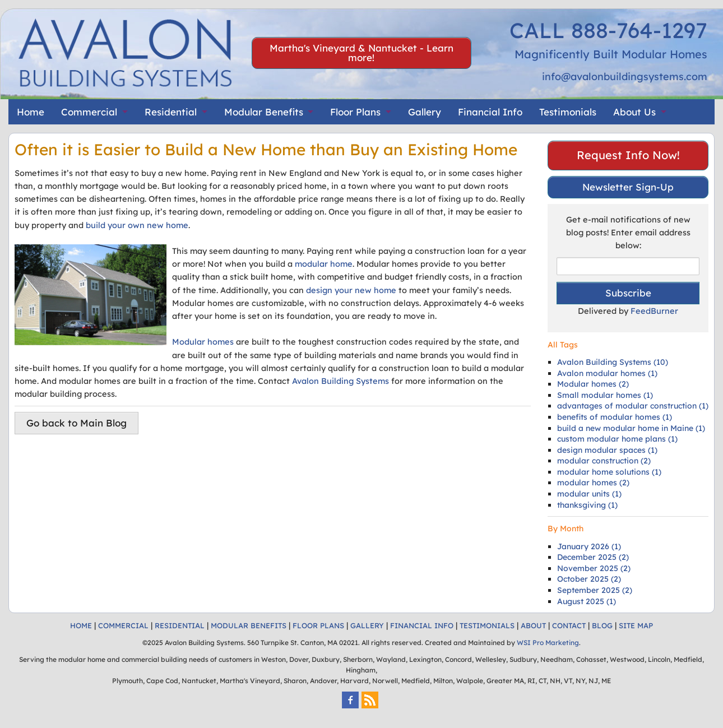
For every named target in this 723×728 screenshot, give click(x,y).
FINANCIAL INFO (422, 625)
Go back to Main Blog (77, 423)
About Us (634, 112)
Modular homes (203, 342)
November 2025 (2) (594, 568)
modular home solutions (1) (609, 472)
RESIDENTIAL (180, 625)
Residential (171, 112)
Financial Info (490, 112)
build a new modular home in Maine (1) (631, 428)
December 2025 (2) (593, 557)
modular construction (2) (604, 461)
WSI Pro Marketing (548, 643)
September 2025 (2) (595, 590)
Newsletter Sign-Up (628, 187)
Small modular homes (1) (605, 395)
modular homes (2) (593, 483)
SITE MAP (636, 625)
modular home (324, 264)
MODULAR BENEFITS (249, 625)
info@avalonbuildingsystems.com (625, 76)
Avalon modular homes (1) (607, 373)
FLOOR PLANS (318, 625)
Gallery (425, 112)
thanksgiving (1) (587, 505)
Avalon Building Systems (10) (613, 362)
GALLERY (367, 625)
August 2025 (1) (587, 601)
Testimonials (568, 112)
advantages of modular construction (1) (633, 406)
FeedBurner (654, 311)
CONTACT (569, 625)
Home (31, 112)
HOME (81, 625)
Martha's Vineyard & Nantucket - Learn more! (361, 53)
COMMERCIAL (123, 625)
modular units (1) (589, 494)
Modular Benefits (264, 112)
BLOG (602, 625)
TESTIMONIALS (487, 625)
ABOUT (533, 625)
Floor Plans (355, 112)
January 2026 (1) (589, 546)
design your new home (351, 290)
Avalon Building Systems (340, 381)
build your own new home (137, 225)
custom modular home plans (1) (617, 439)
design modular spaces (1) (607, 450)
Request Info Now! (628, 155)
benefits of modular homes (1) (615, 417)
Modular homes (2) (593, 384)
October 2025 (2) (589, 579)
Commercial (89, 112)
